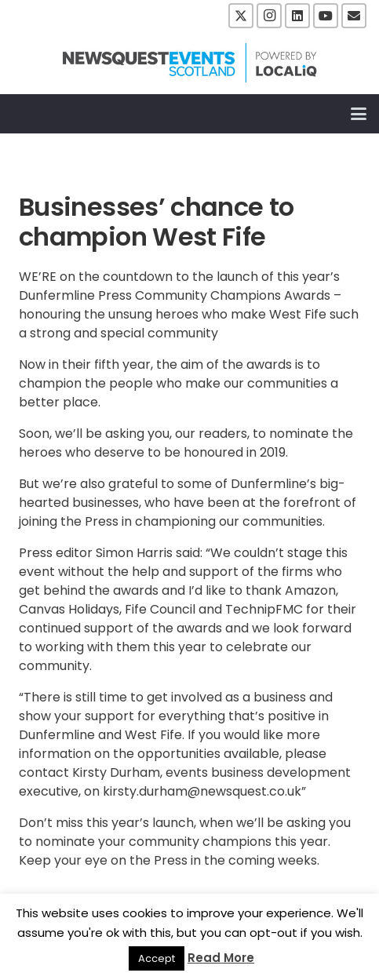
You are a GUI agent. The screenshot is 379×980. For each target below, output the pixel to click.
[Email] (354, 16)
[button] (359, 114)
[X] (241, 16)
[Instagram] (269, 16)
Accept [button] (157, 958)
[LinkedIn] (297, 16)
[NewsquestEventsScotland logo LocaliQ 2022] (190, 63)
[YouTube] (326, 16)
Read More (221, 958)
